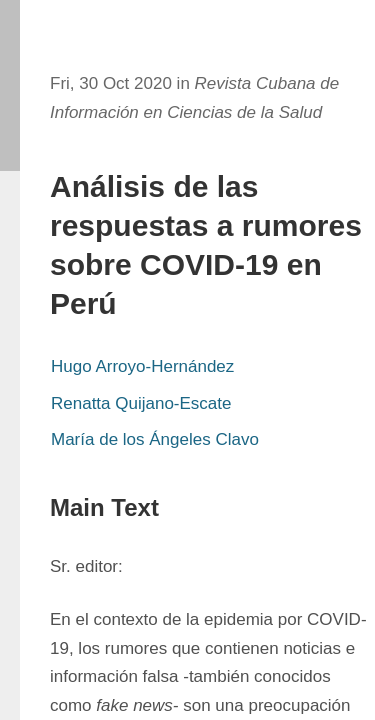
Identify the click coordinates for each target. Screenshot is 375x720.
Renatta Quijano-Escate (141, 403)
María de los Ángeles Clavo (155, 439)
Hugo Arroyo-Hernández (142, 366)
